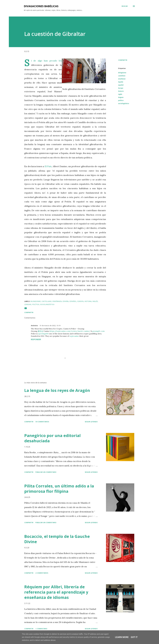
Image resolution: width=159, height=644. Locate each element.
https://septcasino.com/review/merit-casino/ (70, 331)
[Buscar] (125, 6)
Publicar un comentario (46, 472)
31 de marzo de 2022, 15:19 (50, 326)
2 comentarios (42, 573)
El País (48, 166)
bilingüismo (122, 73)
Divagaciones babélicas (41, 6)
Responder (36, 339)
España (121, 82)
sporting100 (43, 334)
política (121, 100)
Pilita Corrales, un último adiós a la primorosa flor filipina (59, 489)
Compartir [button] (123, 60)
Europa (121, 88)
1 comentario (41, 629)
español (121, 85)
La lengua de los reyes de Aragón (57, 390)
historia (121, 91)
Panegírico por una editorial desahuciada (52, 438)
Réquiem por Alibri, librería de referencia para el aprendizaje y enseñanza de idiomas (56, 592)
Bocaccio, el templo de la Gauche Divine (57, 539)
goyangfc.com (98, 331)
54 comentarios (42, 422)
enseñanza (122, 79)
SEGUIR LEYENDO (91, 422)
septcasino (74, 336)
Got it (134, 637)
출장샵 (41, 331)
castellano (122, 76)
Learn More (122, 637)
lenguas (121, 97)
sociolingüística (124, 103)
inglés (120, 94)
